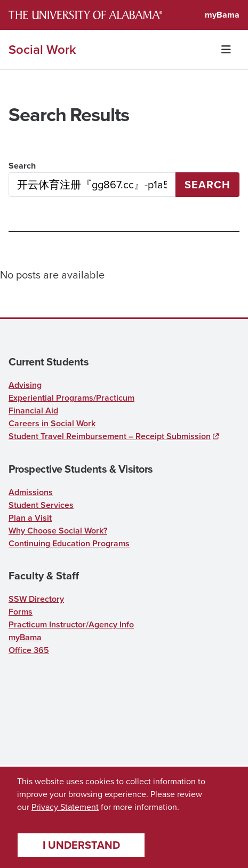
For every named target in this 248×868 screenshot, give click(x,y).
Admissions (31, 492)
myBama (222, 15)
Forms (21, 612)
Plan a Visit (30, 518)
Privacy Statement (65, 807)
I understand (81, 845)
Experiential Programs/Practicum (71, 398)
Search (22, 166)
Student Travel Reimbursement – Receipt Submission (110, 436)
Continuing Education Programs (69, 543)
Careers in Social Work (52, 423)
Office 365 (29, 650)
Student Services (41, 505)
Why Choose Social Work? (58, 531)
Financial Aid (33, 411)
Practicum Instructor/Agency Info (71, 624)
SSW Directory (36, 599)
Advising (25, 385)
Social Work (42, 50)
